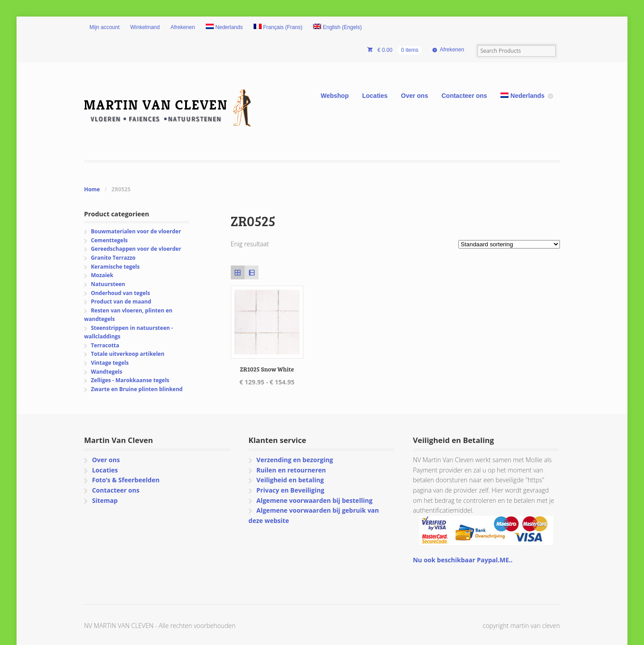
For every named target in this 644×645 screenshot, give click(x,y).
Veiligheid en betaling (290, 480)
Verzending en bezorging (294, 460)
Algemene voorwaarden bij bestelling (314, 500)
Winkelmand (145, 27)
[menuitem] (224, 28)
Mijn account (104, 27)
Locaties (375, 96)
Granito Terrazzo (113, 258)
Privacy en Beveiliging (290, 490)
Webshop (335, 96)
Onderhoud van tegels (120, 293)
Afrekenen (183, 27)
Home (92, 189)
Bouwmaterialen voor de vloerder (136, 231)
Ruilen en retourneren (291, 470)
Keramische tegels (115, 267)
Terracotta (105, 345)
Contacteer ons (464, 96)
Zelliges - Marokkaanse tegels (130, 380)
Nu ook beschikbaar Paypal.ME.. (463, 560)
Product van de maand (121, 301)
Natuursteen (108, 284)
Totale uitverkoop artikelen (127, 354)
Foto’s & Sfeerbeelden (126, 480)
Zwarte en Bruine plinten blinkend (137, 389)
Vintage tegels (110, 363)
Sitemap (105, 500)
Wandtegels (106, 372)
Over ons (415, 96)
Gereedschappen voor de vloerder (136, 249)
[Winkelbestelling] (509, 244)
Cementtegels (109, 240)
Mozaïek (102, 275)
